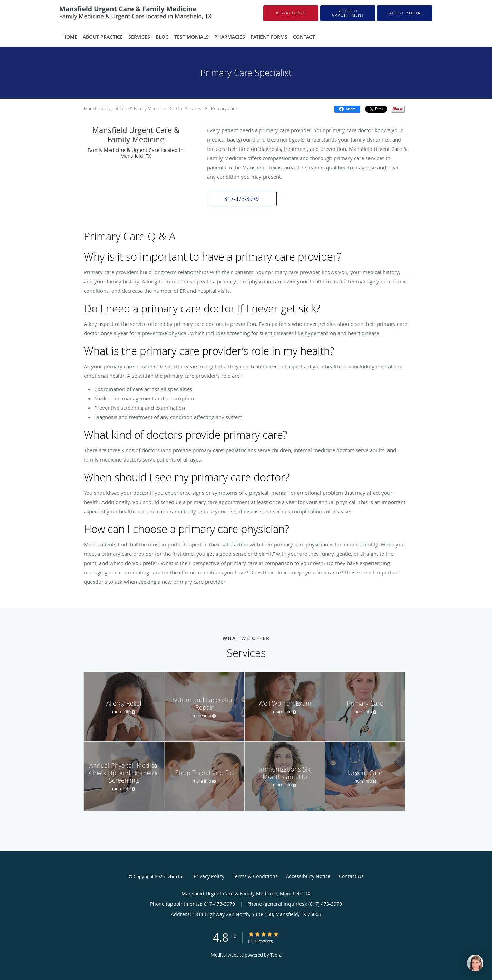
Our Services (189, 108)
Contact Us (351, 876)
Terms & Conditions (255, 876)
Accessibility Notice (308, 876)
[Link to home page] (126, 13)
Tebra (276, 955)
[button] (348, 13)
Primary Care (224, 108)
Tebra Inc (175, 876)
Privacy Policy (209, 876)
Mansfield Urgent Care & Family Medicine (125, 108)
